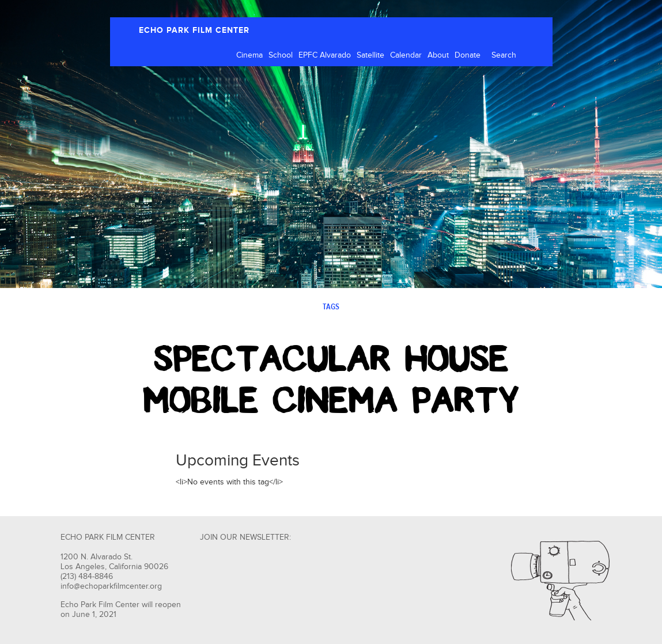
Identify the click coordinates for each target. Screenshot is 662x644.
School (281, 55)
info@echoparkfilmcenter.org (111, 586)
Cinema (249, 55)
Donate (468, 55)
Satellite (370, 55)
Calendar (406, 55)
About (438, 55)
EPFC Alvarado (325, 55)
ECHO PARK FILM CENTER (194, 30)
